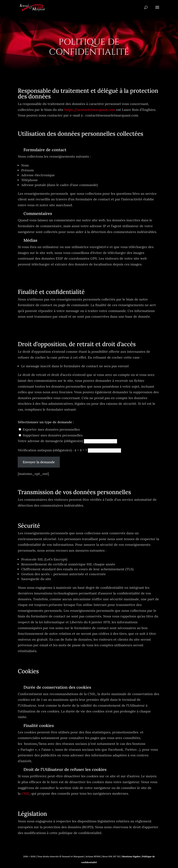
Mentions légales (131, 856)
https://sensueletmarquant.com (90, 110)
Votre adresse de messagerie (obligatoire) (51, 441)
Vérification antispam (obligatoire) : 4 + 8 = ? (53, 450)
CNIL (26, 793)
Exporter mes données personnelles (51, 429)
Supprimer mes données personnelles (53, 435)
